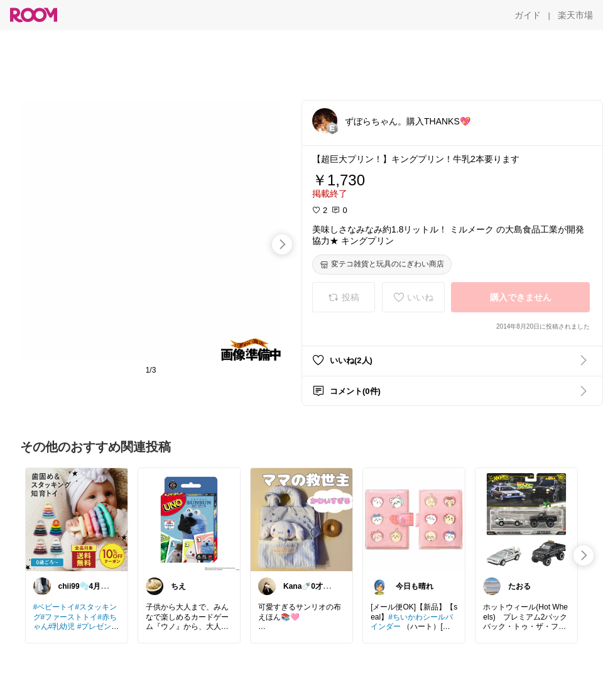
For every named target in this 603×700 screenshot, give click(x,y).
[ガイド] (528, 15)
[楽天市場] (575, 15)
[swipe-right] (282, 244)
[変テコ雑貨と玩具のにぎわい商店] (382, 265)
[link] (77, 519)
